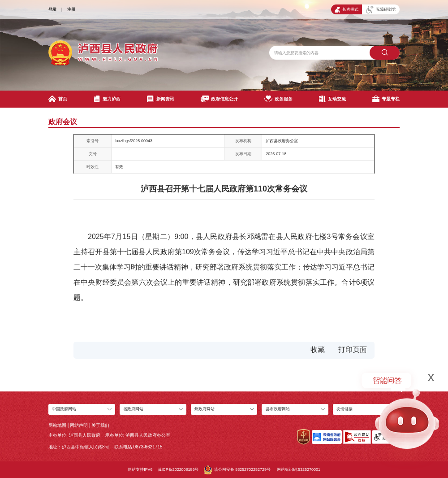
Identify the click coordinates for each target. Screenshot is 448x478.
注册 (71, 9)
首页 (58, 99)
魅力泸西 (107, 99)
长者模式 (347, 10)
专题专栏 (386, 99)
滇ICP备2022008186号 (178, 469)
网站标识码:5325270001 (299, 469)
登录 (52, 9)
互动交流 (333, 99)
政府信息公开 (219, 99)
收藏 (318, 350)
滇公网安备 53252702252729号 (237, 470)
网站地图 (57, 425)
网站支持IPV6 (140, 469)
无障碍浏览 (381, 10)
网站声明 (79, 425)
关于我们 (100, 425)
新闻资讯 (161, 99)
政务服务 (278, 99)
